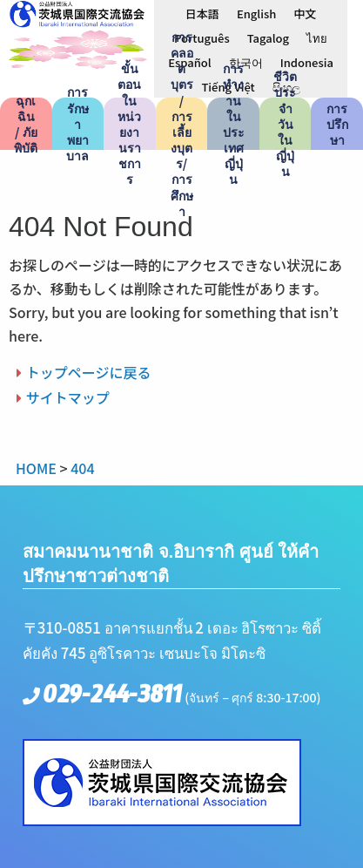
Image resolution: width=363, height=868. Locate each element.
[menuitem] (202, 13)
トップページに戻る (89, 372)
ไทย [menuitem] (317, 38)
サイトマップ (68, 397)
